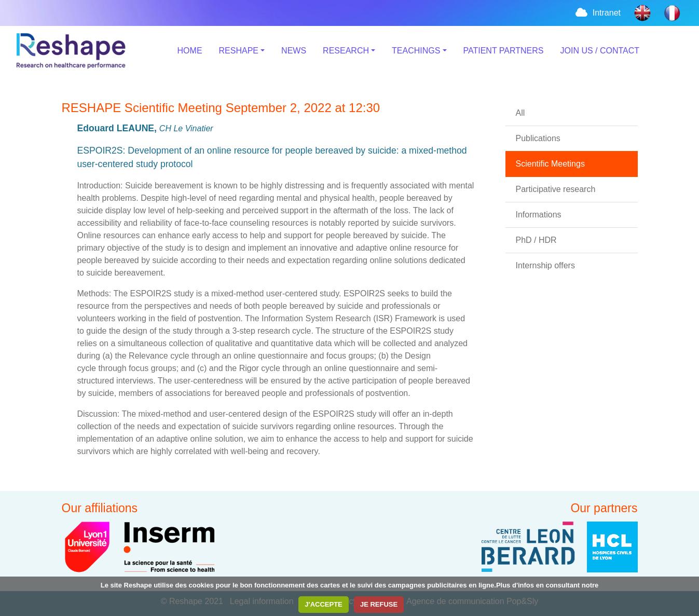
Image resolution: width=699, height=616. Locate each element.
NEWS (294, 51)
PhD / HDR (536, 240)
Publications (538, 138)
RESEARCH (346, 51)
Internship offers (545, 265)
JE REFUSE (379, 604)
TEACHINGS (416, 51)
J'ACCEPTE (323, 604)
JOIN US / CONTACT (600, 51)
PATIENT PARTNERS (504, 51)
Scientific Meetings (550, 164)
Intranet (597, 13)
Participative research (556, 189)
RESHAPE (239, 51)
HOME (190, 51)
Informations (539, 215)
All (520, 113)
